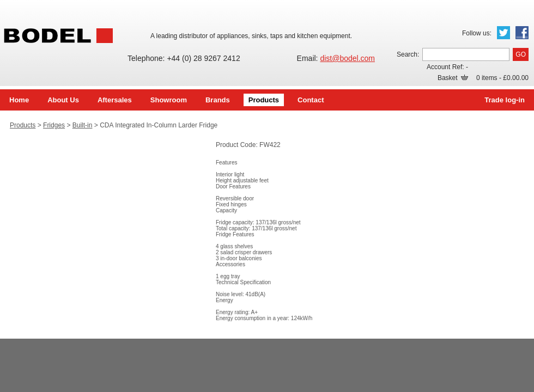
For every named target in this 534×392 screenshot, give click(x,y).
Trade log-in (505, 100)
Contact (311, 100)
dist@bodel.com (347, 58)
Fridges (54, 125)
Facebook (522, 33)
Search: (408, 54)
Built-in (83, 125)
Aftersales (115, 100)
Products (264, 100)
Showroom (169, 100)
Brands (218, 100)
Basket (453, 78)
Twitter (503, 33)
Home (19, 100)
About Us (63, 100)
